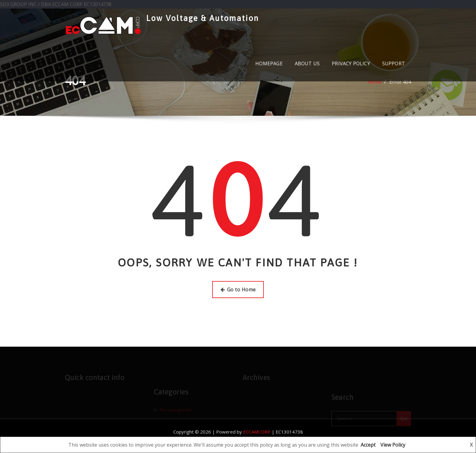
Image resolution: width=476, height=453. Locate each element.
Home (374, 82)
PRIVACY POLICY (351, 63)
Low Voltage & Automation (203, 18)
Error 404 (400, 82)
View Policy (393, 445)
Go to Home (238, 290)
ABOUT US (307, 63)
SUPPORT (394, 63)
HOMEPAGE (269, 63)
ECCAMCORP (257, 432)
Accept (368, 445)
